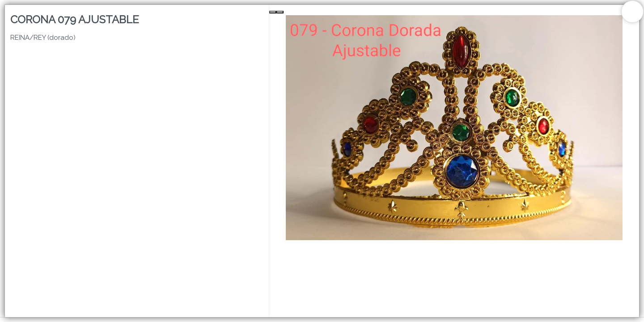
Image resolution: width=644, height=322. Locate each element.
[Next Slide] (280, 12)
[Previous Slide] (273, 12)
